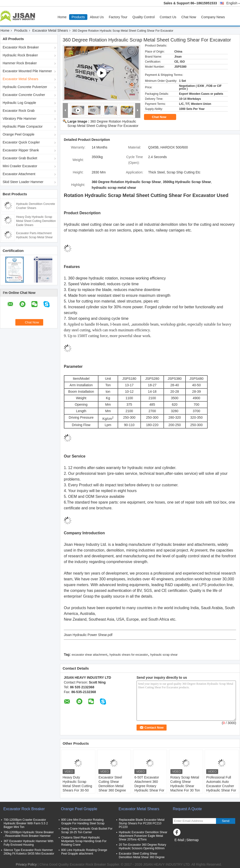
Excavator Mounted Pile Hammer (27, 71)
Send (225, 821)
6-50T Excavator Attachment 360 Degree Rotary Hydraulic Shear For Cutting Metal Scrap (149, 786)
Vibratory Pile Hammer (20, 119)
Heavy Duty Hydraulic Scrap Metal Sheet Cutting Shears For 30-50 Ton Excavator (77, 786)
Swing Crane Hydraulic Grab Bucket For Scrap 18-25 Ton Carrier (87, 830)
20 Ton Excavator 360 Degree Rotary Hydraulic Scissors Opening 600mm (142, 847)
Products (78, 17)
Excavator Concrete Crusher (24, 95)
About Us (97, 17)
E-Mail (179, 840)
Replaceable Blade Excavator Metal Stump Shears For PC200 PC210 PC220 (142, 823)
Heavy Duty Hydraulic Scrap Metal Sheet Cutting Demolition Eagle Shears (36, 221)
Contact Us (168, 17)
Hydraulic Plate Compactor (23, 126)
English (233, 3)
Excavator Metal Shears (50, 30)
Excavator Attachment (19, 174)
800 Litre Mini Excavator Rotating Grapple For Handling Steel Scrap (83, 822)
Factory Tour (118, 17)
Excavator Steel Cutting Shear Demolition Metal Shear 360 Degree (112, 784)
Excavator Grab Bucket (20, 158)
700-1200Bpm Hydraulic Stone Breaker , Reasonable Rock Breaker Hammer (29, 834)
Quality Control (144, 17)
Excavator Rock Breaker (21, 47)
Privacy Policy (26, 864)
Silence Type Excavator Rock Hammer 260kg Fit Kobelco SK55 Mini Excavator (29, 852)
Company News (213, 17)
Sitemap (192, 840)
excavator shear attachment (89, 655)
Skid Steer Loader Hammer (23, 182)
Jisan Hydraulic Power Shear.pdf (88, 635)
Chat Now (189, 17)
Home (62, 17)
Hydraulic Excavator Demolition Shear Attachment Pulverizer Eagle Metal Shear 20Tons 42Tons (143, 836)
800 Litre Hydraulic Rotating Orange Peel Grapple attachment (84, 852)
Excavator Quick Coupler (21, 142)
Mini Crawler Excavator (20, 166)
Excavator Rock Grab (19, 111)
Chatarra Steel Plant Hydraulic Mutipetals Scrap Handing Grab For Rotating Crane (84, 841)
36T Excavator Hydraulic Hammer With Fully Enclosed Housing (28, 843)
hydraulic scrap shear (164, 655)
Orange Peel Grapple (18, 134)
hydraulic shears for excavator (129, 655)
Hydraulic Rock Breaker (20, 55)
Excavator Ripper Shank (21, 150)
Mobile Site (183, 846)
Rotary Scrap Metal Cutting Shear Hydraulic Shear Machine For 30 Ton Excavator (185, 786)
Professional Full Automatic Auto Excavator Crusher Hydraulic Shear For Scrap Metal (221, 786)
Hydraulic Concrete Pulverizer (25, 87)
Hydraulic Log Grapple (19, 103)
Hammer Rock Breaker (20, 63)
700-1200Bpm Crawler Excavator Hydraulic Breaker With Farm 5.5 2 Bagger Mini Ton (26, 823)
